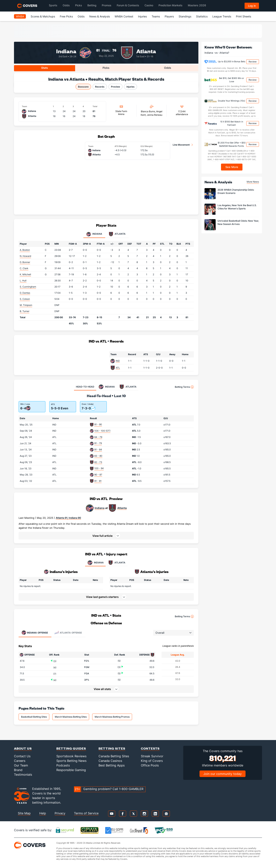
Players (169, 16)
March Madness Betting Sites (71, 717)
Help (43, 813)
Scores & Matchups (43, 16)
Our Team (21, 765)
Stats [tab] (45, 68)
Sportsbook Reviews (71, 756)
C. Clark (24, 268)
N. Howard (25, 256)
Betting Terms (184, 387)
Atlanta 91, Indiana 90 (68, 518)
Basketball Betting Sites (34, 717)
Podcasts (63, 765)
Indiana (66, 51)
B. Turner (25, 311)
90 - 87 (98, 475)
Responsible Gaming (71, 770)
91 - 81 (98, 481)
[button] (106, 536)
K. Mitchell (25, 274)
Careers (20, 761)
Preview (115, 87)
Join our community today (223, 774)
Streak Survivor (152, 756)
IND (118, 361)
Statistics (202, 16)
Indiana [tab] (94, 234)
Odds (81, 16)
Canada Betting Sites (114, 756)
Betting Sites (112, 748)
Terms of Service (86, 813)
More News (253, 182)
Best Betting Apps (112, 765)
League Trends (222, 16)
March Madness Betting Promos (112, 717)
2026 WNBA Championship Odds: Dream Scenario (236, 191)
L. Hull (23, 281)
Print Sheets (244, 16)
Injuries (142, 16)
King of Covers (152, 761)
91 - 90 (98, 424)
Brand (18, 770)
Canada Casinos (110, 761)
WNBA (20, 16)
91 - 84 (98, 450)
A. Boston (25, 250)
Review (253, 62)
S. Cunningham (28, 287)
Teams (156, 16)
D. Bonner (25, 262)
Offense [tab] (35, 633)
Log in (252, 6)
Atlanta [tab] (117, 234)
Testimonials (23, 775)
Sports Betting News (71, 761)
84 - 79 (98, 437)
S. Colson (25, 299)
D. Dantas (25, 293)
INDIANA (95, 563)
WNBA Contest (124, 16)
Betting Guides (71, 748)
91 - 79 (98, 443)
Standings (185, 16)
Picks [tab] (106, 68)
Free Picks (66, 16)
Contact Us (22, 756)
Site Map (24, 813)
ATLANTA (116, 563)
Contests (150, 748)
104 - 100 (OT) (102, 431)
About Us (23, 748)
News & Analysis (100, 16)
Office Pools (150, 765)
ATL (118, 368)
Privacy (60, 813)
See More (232, 167)
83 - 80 (98, 456)
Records (100, 87)
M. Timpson (26, 305)
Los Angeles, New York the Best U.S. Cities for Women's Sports (237, 207)
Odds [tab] (168, 68)
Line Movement (181, 145)
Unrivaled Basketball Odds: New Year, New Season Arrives (238, 222)
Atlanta (146, 51)
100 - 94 (99, 468)
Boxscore (83, 87)
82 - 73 (98, 462)
